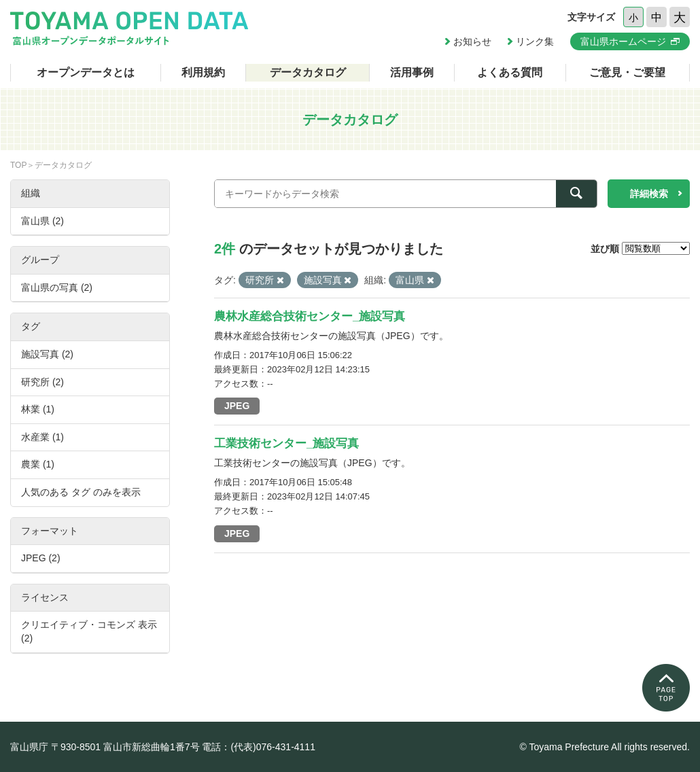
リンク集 (535, 41)
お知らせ (472, 41)
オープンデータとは (86, 72)
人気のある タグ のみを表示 (81, 492)
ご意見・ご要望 (627, 72)
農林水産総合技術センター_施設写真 (310, 316)
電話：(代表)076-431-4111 (259, 747)
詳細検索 (649, 194)
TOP (18, 165)
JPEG (237, 406)
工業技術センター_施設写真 (286, 443)
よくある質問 (510, 72)
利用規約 (203, 72)
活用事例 (412, 72)
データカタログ (308, 72)
